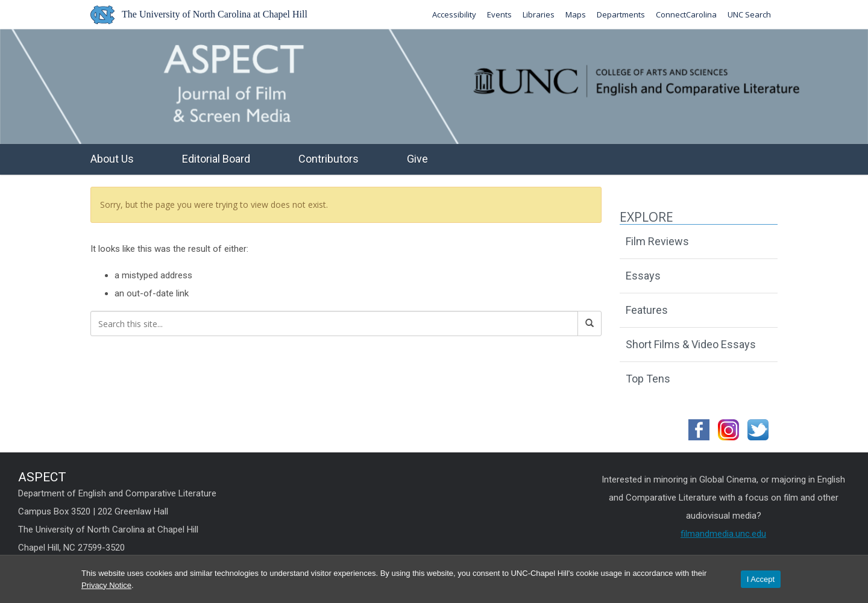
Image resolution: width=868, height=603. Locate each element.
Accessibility (454, 14)
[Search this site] (334, 323)
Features (647, 310)
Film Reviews (657, 241)
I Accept (761, 579)
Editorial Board (216, 159)
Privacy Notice (106, 585)
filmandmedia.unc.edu (723, 534)
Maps (576, 14)
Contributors (329, 159)
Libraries (539, 14)
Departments (621, 14)
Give (417, 159)
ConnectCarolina (686, 14)
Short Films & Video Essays (691, 344)
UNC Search (749, 14)
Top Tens (648, 379)
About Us (112, 159)
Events (499, 14)
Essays (643, 276)
